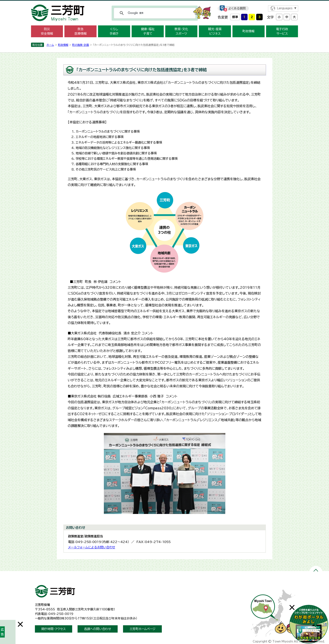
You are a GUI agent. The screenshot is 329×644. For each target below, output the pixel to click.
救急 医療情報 (81, 31)
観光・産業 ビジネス (215, 31)
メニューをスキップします (165, 3)
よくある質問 (237, 8)
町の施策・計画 (81, 45)
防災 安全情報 (47, 31)
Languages (285, 8)
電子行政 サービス (282, 31)
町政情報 (248, 31)
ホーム (50, 45)
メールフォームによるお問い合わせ (92, 547)
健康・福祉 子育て (148, 31)
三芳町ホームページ (142, 629)
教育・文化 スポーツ (181, 31)
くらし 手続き (114, 31)
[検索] (154, 13)
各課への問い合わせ (98, 629)
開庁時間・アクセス (54, 629)
